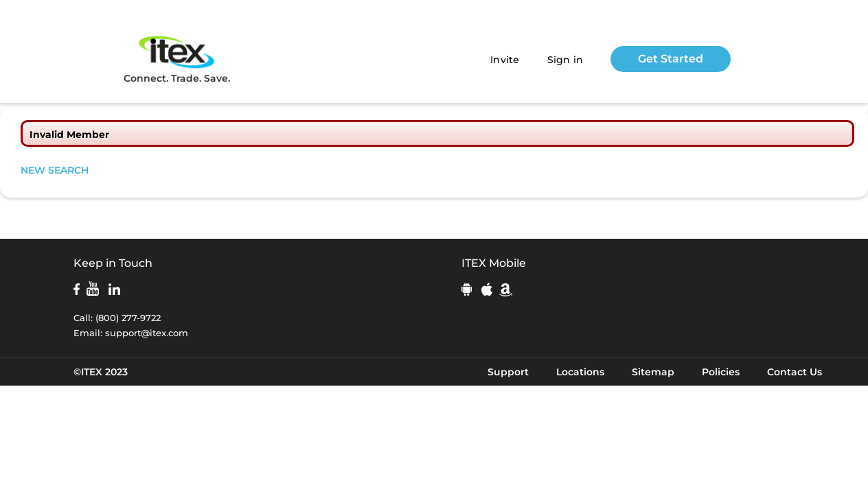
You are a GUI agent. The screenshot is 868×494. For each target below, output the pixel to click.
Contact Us (795, 372)
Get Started (671, 59)
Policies (721, 372)
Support (508, 372)
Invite (505, 60)
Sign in (566, 60)
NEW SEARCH (55, 170)
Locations (580, 372)
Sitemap (653, 372)
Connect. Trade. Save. (177, 59)
